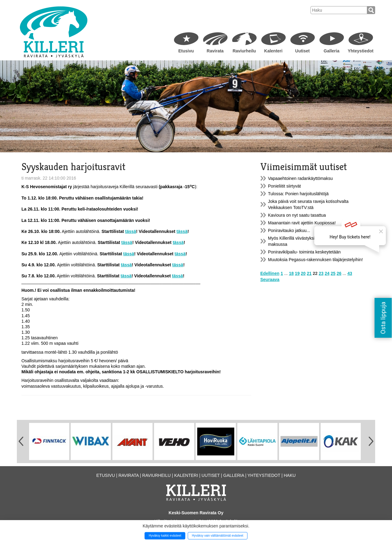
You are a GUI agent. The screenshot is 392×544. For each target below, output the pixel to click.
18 (291, 273)
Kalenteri (273, 51)
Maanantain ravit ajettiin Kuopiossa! (302, 223)
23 (321, 273)
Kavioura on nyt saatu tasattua (297, 215)
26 (339, 273)
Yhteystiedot (360, 51)
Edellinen (270, 273)
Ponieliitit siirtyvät (284, 186)
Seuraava (270, 280)
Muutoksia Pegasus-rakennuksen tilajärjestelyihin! (315, 260)
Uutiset (302, 51)
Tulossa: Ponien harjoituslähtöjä (298, 194)
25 (333, 273)
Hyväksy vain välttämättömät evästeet (217, 536)
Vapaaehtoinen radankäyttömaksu (300, 178)
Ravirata (215, 51)
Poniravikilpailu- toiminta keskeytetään (304, 252)
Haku (290, 475)
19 (297, 273)
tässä (131, 231)
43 (350, 273)
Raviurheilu (244, 51)
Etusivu (186, 51)
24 (327, 273)
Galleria (332, 51)
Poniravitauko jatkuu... (289, 230)
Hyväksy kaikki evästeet (165, 536)
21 (309, 273)
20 (303, 273)
